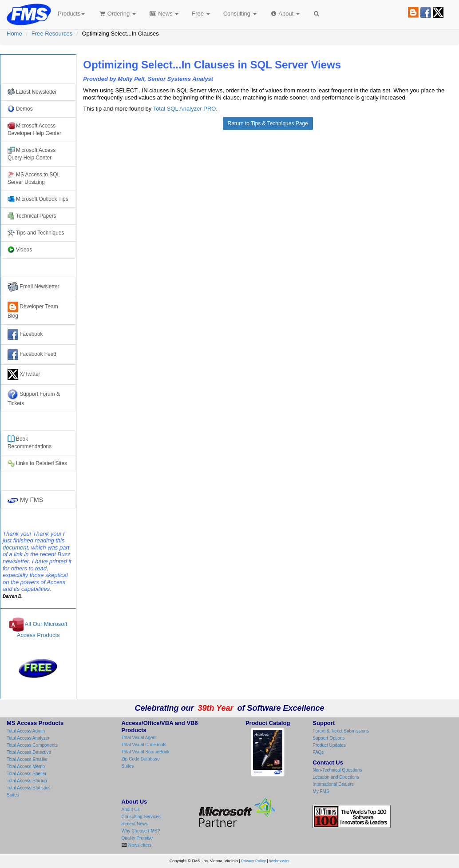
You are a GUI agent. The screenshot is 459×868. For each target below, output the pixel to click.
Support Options (328, 738)
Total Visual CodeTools (144, 745)
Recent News (135, 824)
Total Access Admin (26, 731)
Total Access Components (32, 745)
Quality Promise (137, 838)
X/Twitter (24, 374)
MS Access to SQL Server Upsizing (34, 178)
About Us (131, 810)
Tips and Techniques (36, 233)
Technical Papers (32, 216)
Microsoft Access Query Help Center (32, 154)
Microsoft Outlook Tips (38, 199)
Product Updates (329, 745)
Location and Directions (336, 777)
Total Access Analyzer (28, 738)
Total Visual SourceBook (146, 752)
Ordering (117, 14)
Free (201, 14)
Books (30, 442)
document (15, 547)
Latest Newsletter (32, 92)
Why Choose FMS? (141, 831)
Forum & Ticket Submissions (341, 731)
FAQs (318, 752)
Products (71, 14)
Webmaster (279, 861)
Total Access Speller (27, 774)
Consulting (240, 14)
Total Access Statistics (28, 788)
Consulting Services (141, 817)
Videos (20, 250)
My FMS (25, 500)
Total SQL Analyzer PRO (185, 109)
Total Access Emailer (27, 759)
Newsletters (139, 845)
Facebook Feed (32, 354)
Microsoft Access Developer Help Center (34, 129)
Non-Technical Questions (337, 770)
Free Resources (52, 34)
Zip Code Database (141, 759)
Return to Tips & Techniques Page (268, 123)
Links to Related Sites (37, 463)
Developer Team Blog (33, 310)
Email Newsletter (34, 287)
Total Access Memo (26, 766)
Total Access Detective (29, 752)
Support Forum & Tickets (34, 398)
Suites (13, 795)
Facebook (25, 334)
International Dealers (333, 784)
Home (14, 34)
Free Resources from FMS (38, 69)
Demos (20, 109)
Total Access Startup (27, 781)
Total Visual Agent (139, 738)
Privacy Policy (253, 861)
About (285, 14)
